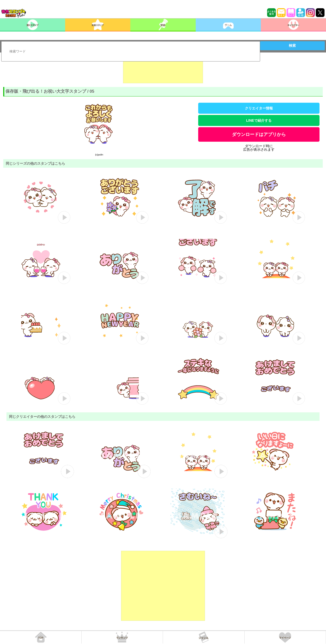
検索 (292, 45)
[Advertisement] (163, 71)
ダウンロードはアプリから (259, 134)
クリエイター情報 (259, 108)
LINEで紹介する (259, 120)
